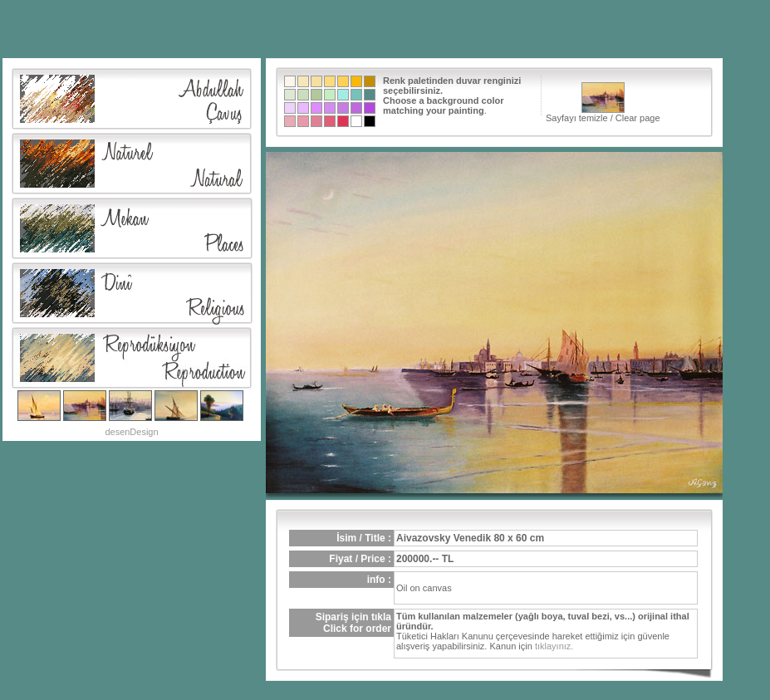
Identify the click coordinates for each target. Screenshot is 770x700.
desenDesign (131, 432)
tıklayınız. (554, 646)
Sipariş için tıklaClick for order (353, 623)
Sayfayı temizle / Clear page (603, 103)
